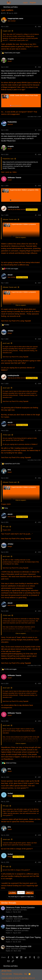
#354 (39, 611)
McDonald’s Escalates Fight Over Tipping (23, 937)
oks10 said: (6, 343)
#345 (39, 186)
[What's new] (39, 3)
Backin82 (9, 910)
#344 (39, 155)
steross (8, 940)
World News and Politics (20, 910)
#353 (39, 552)
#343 (39, 130)
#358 (39, 802)
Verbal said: (6, 839)
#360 (39, 862)
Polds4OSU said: (8, 159)
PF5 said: (6, 527)
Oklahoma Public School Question (20, 908)
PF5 (4, 13)
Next (30, 893)
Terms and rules (7, 974)
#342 (39, 67)
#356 (39, 721)
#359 (39, 835)
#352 (39, 522)
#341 (39, 27)
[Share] (36, 27)
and (12, 53)
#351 (39, 478)
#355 (39, 684)
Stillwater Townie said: (10, 219)
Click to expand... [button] (21, 237)
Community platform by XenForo (18, 978)
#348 (39, 339)
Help (26, 974)
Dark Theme (6, 971)
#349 (39, 384)
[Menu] (3, 3)
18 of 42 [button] (21, 893)
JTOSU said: (7, 435)
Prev (12, 893)
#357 (39, 777)
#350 (39, 431)
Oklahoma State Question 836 (19, 946)
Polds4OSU (9, 919)
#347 (39, 283)
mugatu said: (7, 31)
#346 (39, 215)
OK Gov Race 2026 (14, 917)
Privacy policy (18, 974)
